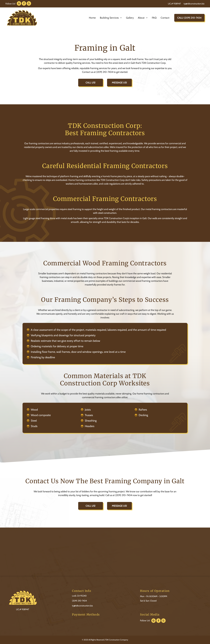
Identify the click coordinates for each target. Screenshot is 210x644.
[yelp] (29, 4)
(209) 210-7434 (79, 601)
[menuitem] (92, 18)
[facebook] (24, 4)
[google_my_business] (19, 4)
